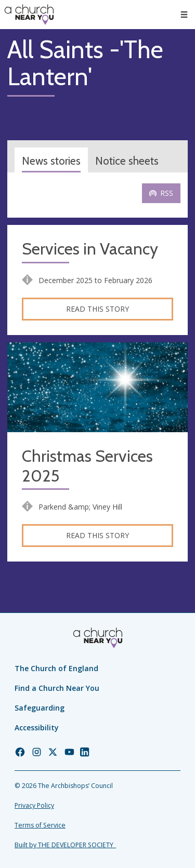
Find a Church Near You (57, 688)
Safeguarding (40, 708)
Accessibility (37, 727)
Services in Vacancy (90, 249)
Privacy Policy (34, 805)
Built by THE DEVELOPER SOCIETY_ (65, 845)
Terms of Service (40, 825)
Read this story (97, 309)
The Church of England (56, 668)
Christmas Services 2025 (87, 466)
